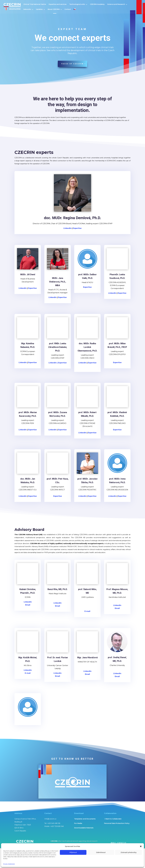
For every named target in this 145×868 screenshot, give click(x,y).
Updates (39, 9)
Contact (68, 9)
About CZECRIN (54, 9)
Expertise (32, 288)
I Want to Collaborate (113, 819)
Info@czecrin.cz (50, 819)
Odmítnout (101, 852)
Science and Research (116, 4)
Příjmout (73, 852)
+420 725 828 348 (57, 826)
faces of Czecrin (72, 64)
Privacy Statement (9, 864)
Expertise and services (58, 4)
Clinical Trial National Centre (35, 4)
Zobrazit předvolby (129, 852)
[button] (141, 846)
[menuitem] (75, 11)
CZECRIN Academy (97, 4)
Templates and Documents (85, 819)
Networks (27, 9)
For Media (78, 823)
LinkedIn (23, 288)
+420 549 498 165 (54, 823)
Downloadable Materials (84, 828)
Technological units (77, 4)
